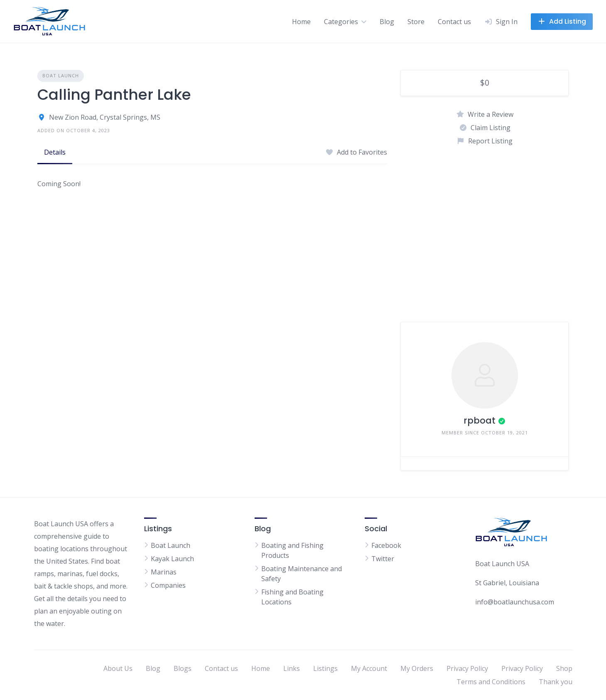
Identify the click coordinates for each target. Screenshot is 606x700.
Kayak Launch (172, 559)
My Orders (417, 668)
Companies (168, 585)
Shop (564, 668)
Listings (325, 668)
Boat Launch (61, 75)
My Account (369, 668)
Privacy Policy (467, 668)
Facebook (386, 545)
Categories (341, 22)
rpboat (480, 420)
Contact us (454, 22)
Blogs (183, 668)
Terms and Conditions (491, 682)
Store (416, 22)
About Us (118, 668)
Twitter (383, 559)
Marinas (164, 572)
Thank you (556, 682)
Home (301, 22)
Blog (387, 22)
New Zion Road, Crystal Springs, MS (105, 117)
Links (292, 668)
